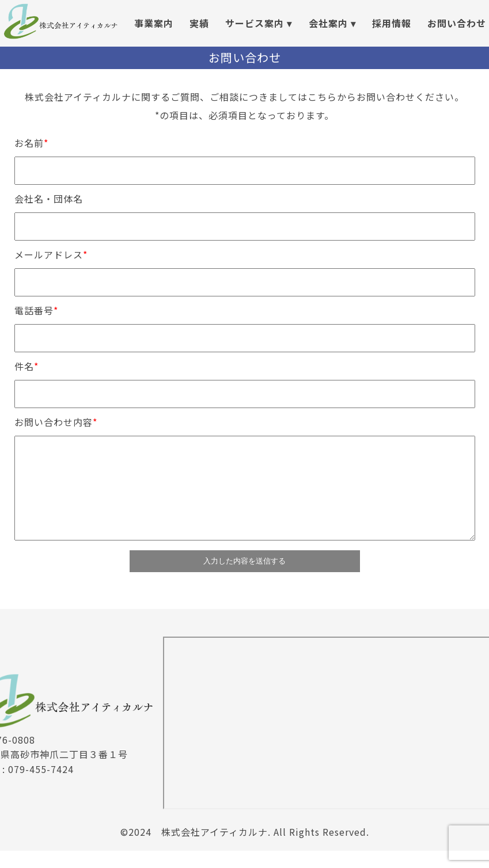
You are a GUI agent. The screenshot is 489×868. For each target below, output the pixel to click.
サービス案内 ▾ (259, 23)
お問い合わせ (457, 23)
